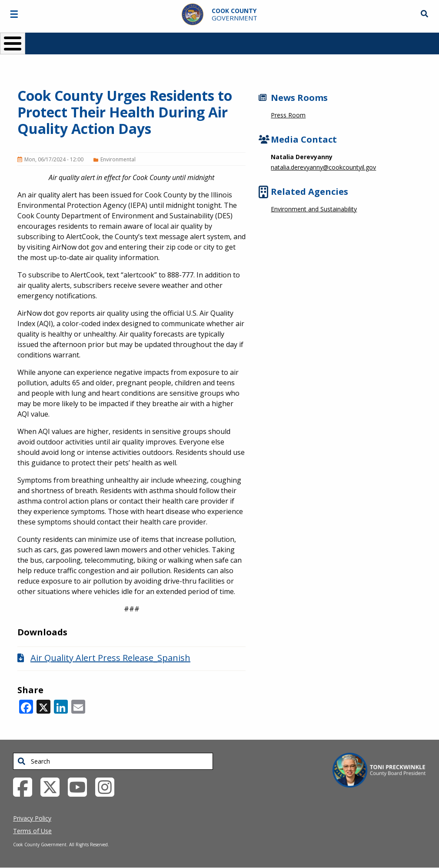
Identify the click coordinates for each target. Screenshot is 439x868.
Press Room (288, 115)
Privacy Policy (32, 818)
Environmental (118, 159)
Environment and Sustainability (314, 209)
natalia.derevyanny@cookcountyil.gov (323, 167)
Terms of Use (32, 831)
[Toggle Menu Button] (13, 43)
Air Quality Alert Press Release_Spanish (110, 658)
